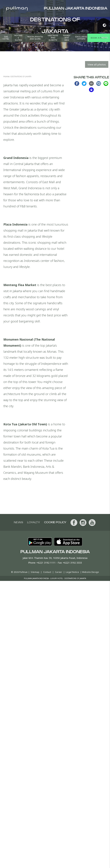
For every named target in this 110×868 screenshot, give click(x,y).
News (104, 38)
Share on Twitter (84, 84)
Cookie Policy (55, 522)
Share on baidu (91, 90)
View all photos (97, 64)
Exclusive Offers (81, 38)
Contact (47, 572)
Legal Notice (72, 572)
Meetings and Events (53, 38)
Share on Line (106, 84)
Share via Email (91, 84)
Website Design (91, 572)
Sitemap (35, 572)
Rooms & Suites (18, 38)
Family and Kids (67, 38)
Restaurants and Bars (35, 38)
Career (59, 572)
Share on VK (99, 84)
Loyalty (34, 522)
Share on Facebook (77, 84)
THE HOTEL (6, 38)
